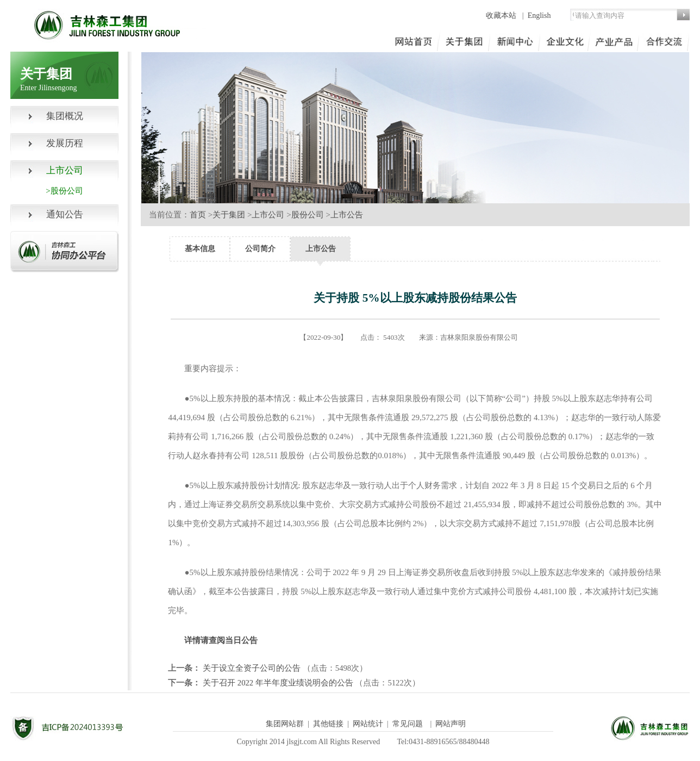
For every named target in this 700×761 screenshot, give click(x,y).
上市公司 (268, 215)
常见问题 (408, 724)
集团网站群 (285, 724)
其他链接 (328, 724)
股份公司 (308, 215)
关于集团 (229, 215)
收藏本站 (502, 15)
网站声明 (451, 724)
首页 (198, 215)
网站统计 (368, 724)
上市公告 (347, 215)
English (539, 15)
